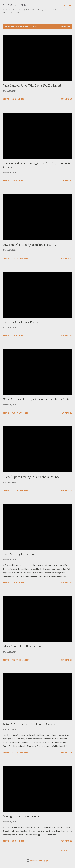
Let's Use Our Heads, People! (21, 322)
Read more (66, 99)
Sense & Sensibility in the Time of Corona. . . (31, 724)
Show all (65, 26)
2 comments (18, 99)
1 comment (17, 181)
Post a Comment (20, 258)
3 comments (18, 583)
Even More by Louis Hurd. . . (21, 554)
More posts (66, 851)
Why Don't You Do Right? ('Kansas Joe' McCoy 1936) (37, 399)
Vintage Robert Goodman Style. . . (25, 816)
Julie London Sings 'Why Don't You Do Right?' (33, 85)
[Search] (64, 5)
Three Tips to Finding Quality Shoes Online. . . (32, 477)
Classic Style (14, 5)
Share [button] (6, 99)
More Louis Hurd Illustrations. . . (24, 646)
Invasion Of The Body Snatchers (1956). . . (30, 245)
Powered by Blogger (37, 860)
